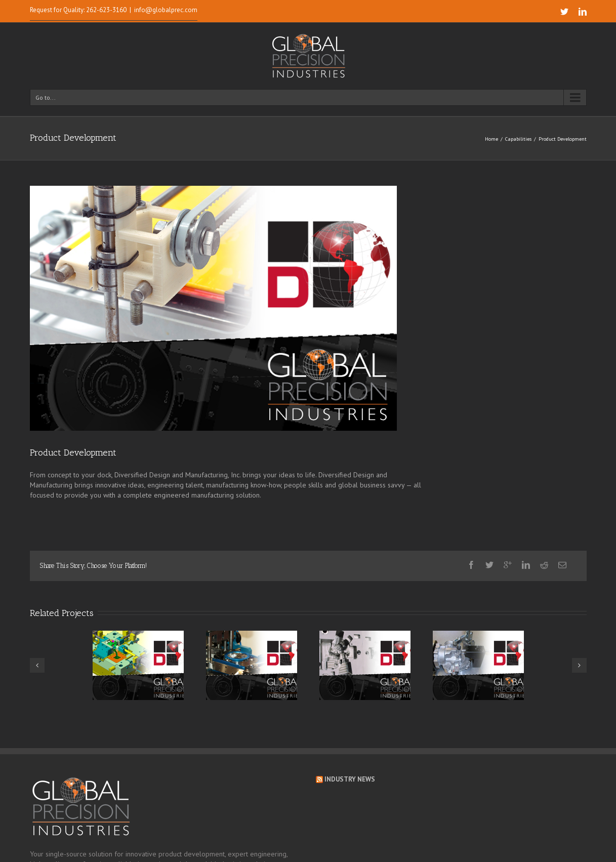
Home (491, 139)
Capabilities (518, 139)
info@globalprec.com (166, 10)
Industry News (350, 779)
